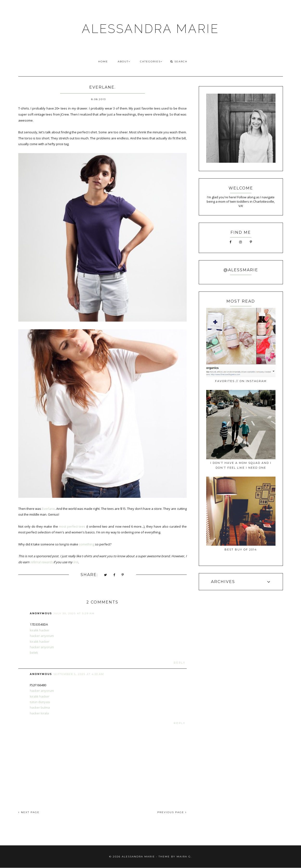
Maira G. (184, 857)
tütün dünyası (40, 702)
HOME (103, 62)
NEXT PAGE (29, 812)
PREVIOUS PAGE (172, 812)
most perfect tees (72, 526)
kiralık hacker (40, 630)
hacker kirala (39, 713)
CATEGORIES (151, 62)
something (87, 544)
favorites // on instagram (241, 381)
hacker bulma (40, 707)
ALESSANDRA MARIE (150, 29)
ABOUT (124, 62)
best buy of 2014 (241, 550)
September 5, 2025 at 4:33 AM (79, 674)
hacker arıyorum (42, 636)
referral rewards (41, 562)
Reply (180, 663)
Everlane (48, 509)
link (76, 562)
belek (34, 653)
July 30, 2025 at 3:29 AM (74, 613)
